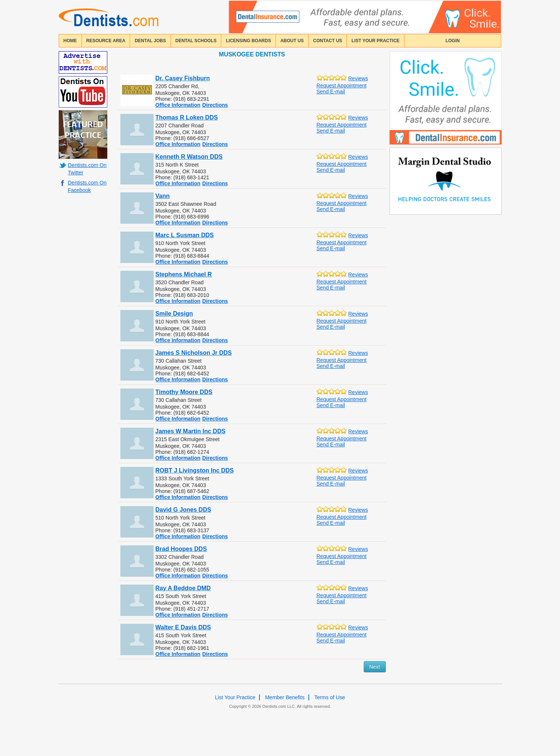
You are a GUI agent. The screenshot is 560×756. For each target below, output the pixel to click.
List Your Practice (375, 41)
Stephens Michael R (184, 274)
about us (292, 41)
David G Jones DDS (183, 510)
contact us (328, 41)
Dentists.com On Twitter (87, 169)
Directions (215, 105)
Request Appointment (342, 86)
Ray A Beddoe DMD (183, 588)
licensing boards (248, 41)
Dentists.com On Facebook (87, 186)
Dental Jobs (150, 41)
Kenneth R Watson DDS (189, 157)
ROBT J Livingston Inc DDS (195, 470)
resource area (106, 41)
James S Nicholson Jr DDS (194, 353)
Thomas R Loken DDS (187, 117)
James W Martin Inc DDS (191, 431)
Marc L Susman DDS (185, 235)
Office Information (178, 105)
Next (375, 667)
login (453, 41)
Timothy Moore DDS (184, 392)
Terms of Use (330, 697)
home (70, 41)
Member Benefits (285, 697)
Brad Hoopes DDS (181, 549)
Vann (163, 196)
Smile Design (174, 314)
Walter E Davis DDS (183, 627)
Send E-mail (331, 92)
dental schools (196, 41)
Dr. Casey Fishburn (183, 78)
